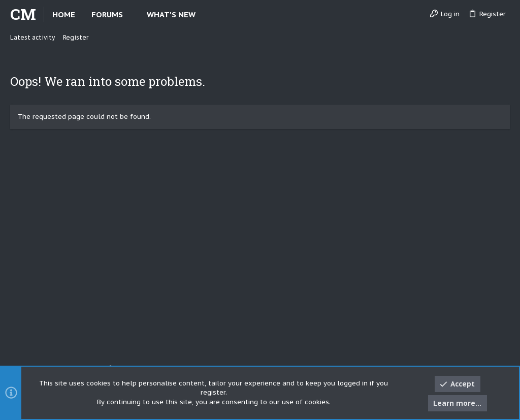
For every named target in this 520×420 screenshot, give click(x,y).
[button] (131, 14)
